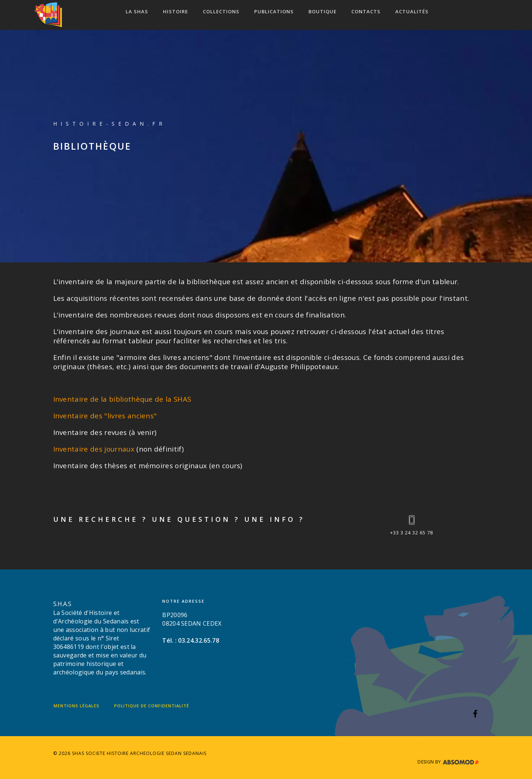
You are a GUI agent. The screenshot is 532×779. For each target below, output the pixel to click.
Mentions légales (76, 706)
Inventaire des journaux (94, 449)
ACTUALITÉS (412, 11)
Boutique (323, 11)
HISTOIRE (175, 11)
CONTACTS (366, 11)
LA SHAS (137, 11)
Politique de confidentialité (152, 706)
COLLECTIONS (221, 11)
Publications (274, 11)
